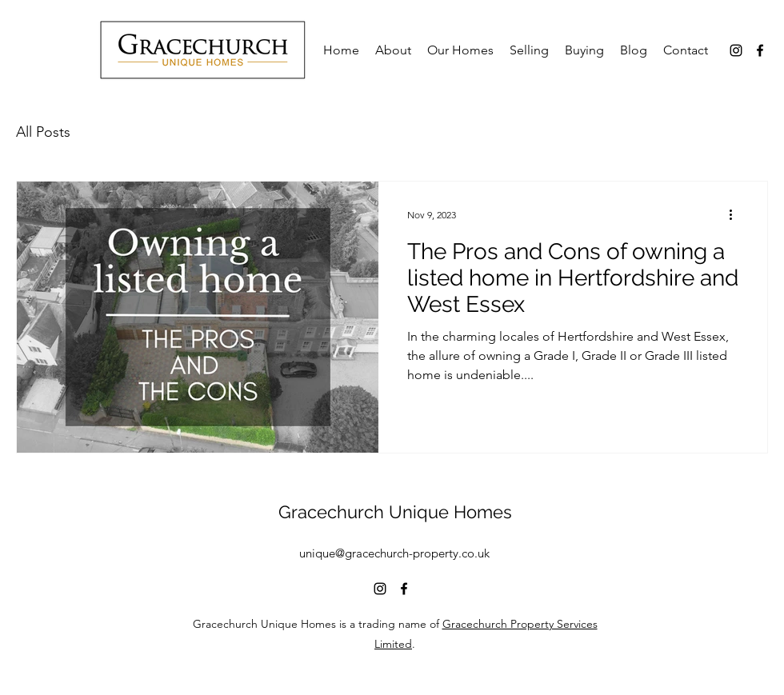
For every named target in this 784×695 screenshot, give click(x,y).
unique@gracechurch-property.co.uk (394, 553)
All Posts (43, 132)
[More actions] (736, 214)
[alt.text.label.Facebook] (760, 50)
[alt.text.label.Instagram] (736, 50)
